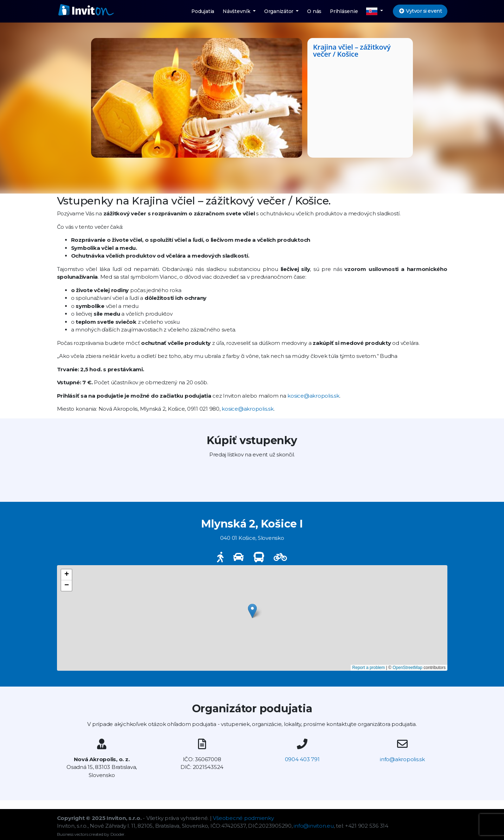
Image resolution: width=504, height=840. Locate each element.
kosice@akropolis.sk (313, 396)
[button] (375, 11)
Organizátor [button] (279, 11)
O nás (314, 11)
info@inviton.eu (314, 826)
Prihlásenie (344, 11)
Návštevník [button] (237, 11)
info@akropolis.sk (402, 759)
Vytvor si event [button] (420, 11)
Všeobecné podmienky (243, 818)
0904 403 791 (302, 759)
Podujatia (203, 11)
